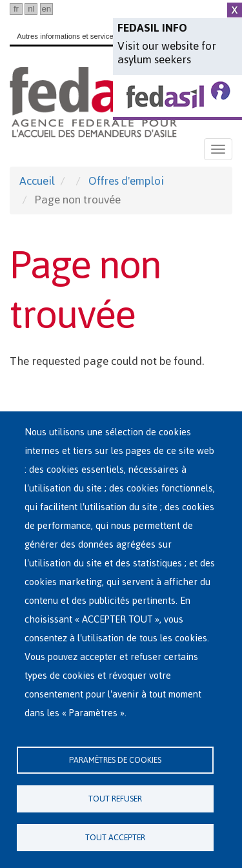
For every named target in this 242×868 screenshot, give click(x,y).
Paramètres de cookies (115, 760)
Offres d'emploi (126, 181)
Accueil (37, 181)
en (46, 9)
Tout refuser (115, 799)
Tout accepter (115, 837)
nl (31, 9)
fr (16, 9)
